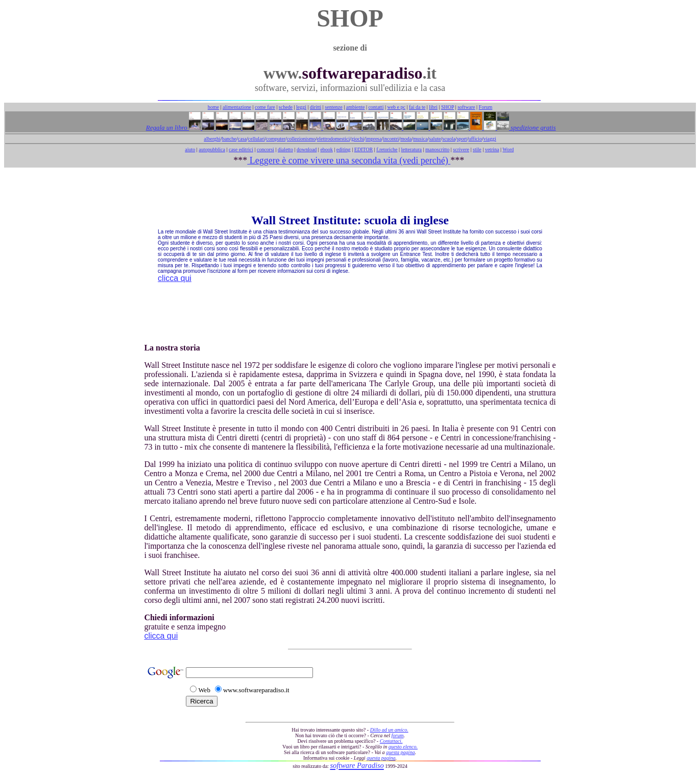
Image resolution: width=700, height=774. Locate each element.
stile (477, 149)
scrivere (461, 149)
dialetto (285, 149)
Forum (486, 107)
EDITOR (364, 149)
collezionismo (301, 139)
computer (276, 139)
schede (286, 107)
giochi (358, 139)
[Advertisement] (350, 191)
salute (435, 139)
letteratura (412, 149)
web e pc (396, 107)
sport (462, 139)
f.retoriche (387, 149)
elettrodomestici (333, 139)
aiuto (190, 149)
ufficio (475, 139)
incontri (391, 139)
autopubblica (212, 149)
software (466, 107)
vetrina (492, 149)
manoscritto (437, 149)
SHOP (448, 107)
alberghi (212, 139)
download (307, 149)
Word (508, 149)
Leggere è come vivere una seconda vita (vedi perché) (349, 160)
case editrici (241, 149)
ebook (326, 149)
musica (420, 139)
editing (344, 149)
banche (229, 139)
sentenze (333, 107)
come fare (265, 107)
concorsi (265, 149)
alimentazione (237, 107)
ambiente (356, 107)
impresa (374, 139)
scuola (449, 139)
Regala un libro (167, 127)
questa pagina (400, 752)
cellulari (257, 139)
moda (406, 139)
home (213, 107)
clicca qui (175, 278)
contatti (376, 107)
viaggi (490, 139)
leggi (301, 107)
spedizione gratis (533, 127)
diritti (316, 107)
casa (242, 139)
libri (433, 107)
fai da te (417, 107)
